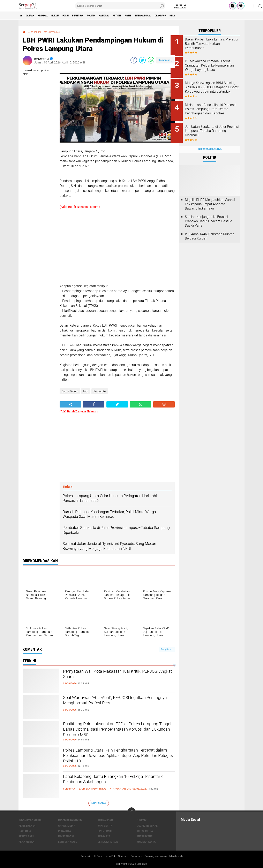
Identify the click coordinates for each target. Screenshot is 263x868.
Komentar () (166, 60)
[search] (120, 6)
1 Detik (142, 820)
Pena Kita (65, 831)
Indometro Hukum (70, 820)
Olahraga (193, 16)
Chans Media (67, 825)
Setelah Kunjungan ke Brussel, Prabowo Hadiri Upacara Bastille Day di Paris (208, 215)
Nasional (124, 16)
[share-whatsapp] (151, 60)
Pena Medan (27, 842)
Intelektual (146, 836)
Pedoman (136, 856)
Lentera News (68, 842)
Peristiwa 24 (27, 825)
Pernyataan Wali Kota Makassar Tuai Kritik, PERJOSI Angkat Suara (113, 675)
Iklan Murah (179, 856)
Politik (108, 16)
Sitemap (122, 856)
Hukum (64, 16)
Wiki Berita (105, 825)
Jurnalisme (106, 820)
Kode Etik (108, 856)
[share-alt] (70, 404)
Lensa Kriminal (108, 842)
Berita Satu (26, 836)
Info (48, 32)
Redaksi (81, 856)
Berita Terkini (36, 32)
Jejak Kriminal (147, 825)
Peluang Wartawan (157, 856)
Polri (77, 16)
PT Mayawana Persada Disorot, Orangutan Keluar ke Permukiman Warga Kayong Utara (214, 66)
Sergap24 (59, 32)
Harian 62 (25, 831)
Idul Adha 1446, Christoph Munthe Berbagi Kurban (210, 230)
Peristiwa (92, 16)
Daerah (33, 16)
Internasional (172, 16)
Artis (154, 16)
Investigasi (66, 836)
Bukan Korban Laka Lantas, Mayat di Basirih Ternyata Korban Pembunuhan (213, 44)
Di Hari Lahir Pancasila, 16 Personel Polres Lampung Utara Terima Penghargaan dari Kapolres (213, 108)
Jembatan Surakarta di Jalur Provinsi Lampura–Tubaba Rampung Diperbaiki (214, 127)
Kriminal (49, 16)
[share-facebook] (134, 60)
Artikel (140, 16)
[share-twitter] (142, 60)
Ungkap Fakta (146, 842)
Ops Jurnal (105, 831)
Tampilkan (167, 649)
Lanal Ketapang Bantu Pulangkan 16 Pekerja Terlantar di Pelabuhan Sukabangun (114, 780)
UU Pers (94, 856)
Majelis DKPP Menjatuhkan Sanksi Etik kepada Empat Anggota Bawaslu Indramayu (210, 197)
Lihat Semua (99, 803)
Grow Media (145, 831)
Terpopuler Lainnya (210, 142)
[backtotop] (131, 811)
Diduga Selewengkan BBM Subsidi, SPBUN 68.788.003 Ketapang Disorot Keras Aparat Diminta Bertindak (213, 87)
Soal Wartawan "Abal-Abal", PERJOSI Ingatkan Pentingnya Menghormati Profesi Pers (116, 701)
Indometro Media (30, 820)
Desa (208, 16)
